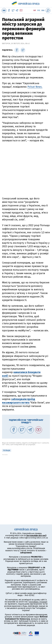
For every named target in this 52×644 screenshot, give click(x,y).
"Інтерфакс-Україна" (38, 602)
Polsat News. (35, 87)
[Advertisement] (26, 170)
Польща (7, 450)
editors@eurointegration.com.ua (34, 538)
